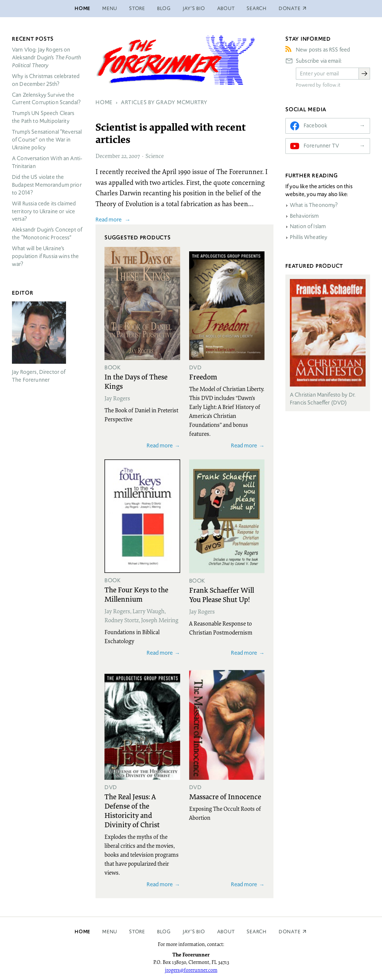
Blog (164, 8)
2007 (134, 156)
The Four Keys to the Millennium (136, 594)
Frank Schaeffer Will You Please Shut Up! (222, 594)
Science (155, 156)
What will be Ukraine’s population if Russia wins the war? (45, 256)
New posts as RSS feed (323, 50)
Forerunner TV (321, 146)
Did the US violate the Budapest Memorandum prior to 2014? (47, 185)
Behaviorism (304, 216)
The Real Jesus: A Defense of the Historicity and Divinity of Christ (132, 810)
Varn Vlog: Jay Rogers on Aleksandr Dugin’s (46, 58)
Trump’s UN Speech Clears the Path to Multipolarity (43, 117)
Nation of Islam (308, 226)
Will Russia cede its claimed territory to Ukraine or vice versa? (44, 211)
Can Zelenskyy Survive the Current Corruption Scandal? (46, 99)
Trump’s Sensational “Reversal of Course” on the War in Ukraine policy (47, 140)
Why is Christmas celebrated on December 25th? (46, 80)
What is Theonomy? (314, 205)
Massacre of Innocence (225, 796)
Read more (109, 219)
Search (257, 8)
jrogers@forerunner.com (191, 970)
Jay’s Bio (194, 8)
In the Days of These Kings (136, 381)
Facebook (315, 125)
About (226, 8)
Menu (110, 8)
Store (137, 8)
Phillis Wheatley (309, 237)
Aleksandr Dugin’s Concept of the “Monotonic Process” (47, 234)
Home (82, 8)
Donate (290, 932)
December (108, 156)
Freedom (203, 376)
